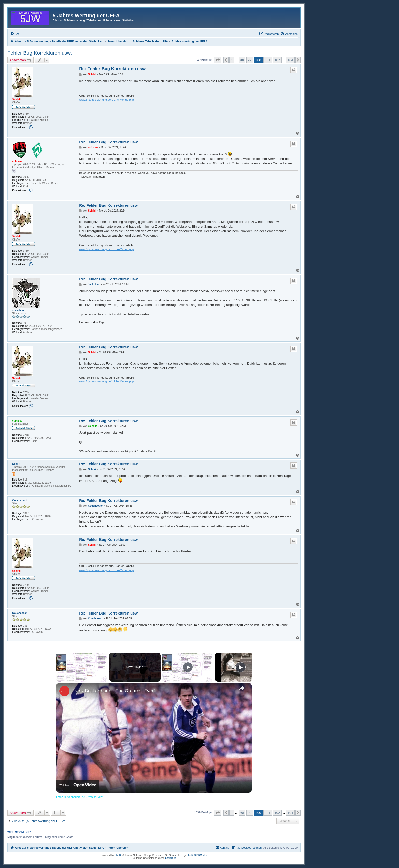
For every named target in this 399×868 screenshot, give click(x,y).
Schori (16, 464)
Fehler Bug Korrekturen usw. (40, 53)
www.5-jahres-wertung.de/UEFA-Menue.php (106, 100)
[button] (218, 60)
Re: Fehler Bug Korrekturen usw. (113, 69)
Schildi (16, 100)
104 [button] (290, 60)
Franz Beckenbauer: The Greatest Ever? (114, 691)
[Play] (188, 667)
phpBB (119, 855)
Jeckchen (18, 310)
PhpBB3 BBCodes (197, 855)
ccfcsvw (17, 161)
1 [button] (232, 60)
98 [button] (242, 60)
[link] (64, 691)
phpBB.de (171, 858)
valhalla (17, 421)
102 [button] (277, 60)
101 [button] (268, 60)
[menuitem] (15, 34)
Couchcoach (20, 500)
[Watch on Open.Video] (78, 785)
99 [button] (250, 60)
